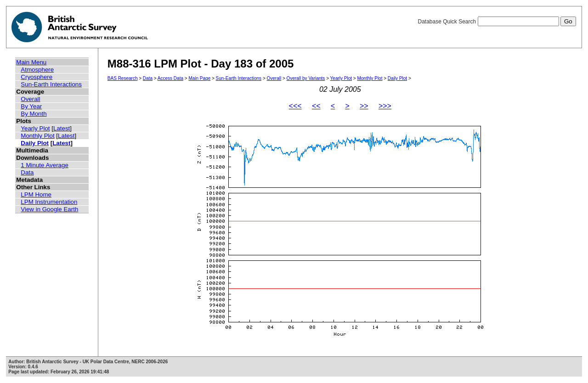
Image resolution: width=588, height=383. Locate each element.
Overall (30, 99)
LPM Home (36, 194)
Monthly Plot (37, 136)
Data (27, 172)
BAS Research (123, 78)
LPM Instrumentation (49, 202)
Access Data (170, 78)
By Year (31, 106)
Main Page (199, 78)
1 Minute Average (45, 165)
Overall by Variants (306, 78)
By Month (34, 114)
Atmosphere (37, 70)
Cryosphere (37, 77)
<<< (295, 106)
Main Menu (31, 62)
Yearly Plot (35, 128)
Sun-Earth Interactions (51, 84)
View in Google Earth (49, 209)
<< (316, 106)
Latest (62, 128)
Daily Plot (35, 143)
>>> (385, 106)
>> (364, 106)
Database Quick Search (497, 22)
